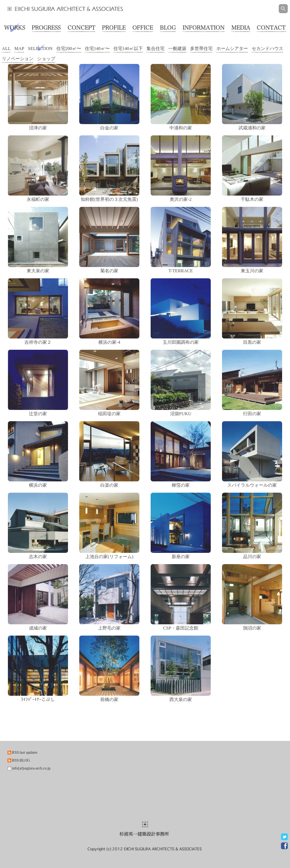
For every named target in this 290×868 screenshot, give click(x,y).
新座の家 (181, 557)
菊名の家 (109, 271)
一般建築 (177, 49)
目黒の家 (252, 342)
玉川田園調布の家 (181, 342)
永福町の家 (38, 199)
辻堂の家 (38, 414)
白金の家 (109, 128)
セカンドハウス (267, 49)
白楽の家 (109, 485)
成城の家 (38, 628)
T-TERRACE (181, 271)
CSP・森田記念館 (180, 628)
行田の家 (252, 414)
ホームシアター (232, 49)
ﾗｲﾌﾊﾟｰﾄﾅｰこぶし (38, 700)
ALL (6, 49)
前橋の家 (109, 700)
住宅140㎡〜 (97, 49)
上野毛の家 (109, 628)
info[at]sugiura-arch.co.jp (31, 768)
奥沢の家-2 (181, 199)
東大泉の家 (38, 271)
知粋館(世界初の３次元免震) (109, 199)
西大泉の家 (181, 700)
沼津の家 (38, 128)
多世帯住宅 (201, 49)
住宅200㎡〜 (69, 49)
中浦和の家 (181, 128)
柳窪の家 (181, 485)
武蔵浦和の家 (252, 128)
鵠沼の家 (252, 628)
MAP (19, 49)
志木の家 (38, 557)
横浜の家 (38, 485)
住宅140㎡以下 (128, 49)
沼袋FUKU (181, 414)
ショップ (46, 59)
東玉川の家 (252, 271)
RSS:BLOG (21, 760)
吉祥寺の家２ (38, 342)
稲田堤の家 (109, 414)
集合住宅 (156, 49)
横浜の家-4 (109, 342)
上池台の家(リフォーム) (109, 557)
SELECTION (40, 49)
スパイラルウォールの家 (252, 485)
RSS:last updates (25, 752)
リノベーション (18, 59)
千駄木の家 (252, 199)
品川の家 (252, 557)
